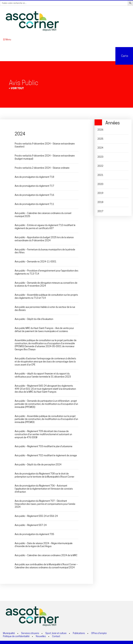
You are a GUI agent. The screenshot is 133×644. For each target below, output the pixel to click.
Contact (56, 636)
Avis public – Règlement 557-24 (31, 525)
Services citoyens (30, 633)
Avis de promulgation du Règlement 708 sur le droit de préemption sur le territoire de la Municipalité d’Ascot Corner (44, 475)
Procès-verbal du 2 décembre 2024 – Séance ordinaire (42, 167)
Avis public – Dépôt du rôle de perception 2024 (38, 464)
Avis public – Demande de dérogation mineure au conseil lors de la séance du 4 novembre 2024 (46, 284)
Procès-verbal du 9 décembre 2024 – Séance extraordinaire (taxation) (45, 145)
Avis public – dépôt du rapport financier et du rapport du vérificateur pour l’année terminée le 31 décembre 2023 (43, 375)
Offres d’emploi (99, 633)
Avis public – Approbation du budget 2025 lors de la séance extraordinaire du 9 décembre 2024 (44, 238)
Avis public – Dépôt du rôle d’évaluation (34, 319)
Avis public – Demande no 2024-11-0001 (36, 261)
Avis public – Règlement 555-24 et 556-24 (36, 516)
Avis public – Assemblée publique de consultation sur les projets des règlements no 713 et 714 (46, 296)
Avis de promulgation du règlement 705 (34, 534)
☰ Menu (7, 39)
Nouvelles (41, 636)
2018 (100, 202)
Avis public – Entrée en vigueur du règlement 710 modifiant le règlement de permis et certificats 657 (45, 226)
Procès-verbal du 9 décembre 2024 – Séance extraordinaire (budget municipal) (45, 157)
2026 (100, 129)
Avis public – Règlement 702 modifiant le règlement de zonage (46, 455)
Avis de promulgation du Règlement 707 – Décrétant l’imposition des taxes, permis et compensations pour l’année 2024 (45, 504)
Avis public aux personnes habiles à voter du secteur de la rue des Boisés (45, 308)
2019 (100, 193)
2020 (100, 184)
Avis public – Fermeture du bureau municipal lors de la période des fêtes (45, 251)
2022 (100, 166)
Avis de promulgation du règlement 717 (34, 185)
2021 (100, 175)
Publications (79, 633)
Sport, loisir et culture (56, 633)
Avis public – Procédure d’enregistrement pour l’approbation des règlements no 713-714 (46, 272)
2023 (100, 156)
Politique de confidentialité (16, 636)
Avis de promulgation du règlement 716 (34, 195)
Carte (124, 55)
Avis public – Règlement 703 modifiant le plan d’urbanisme (44, 446)
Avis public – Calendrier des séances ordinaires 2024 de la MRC (46, 555)
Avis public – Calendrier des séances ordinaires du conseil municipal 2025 (43, 214)
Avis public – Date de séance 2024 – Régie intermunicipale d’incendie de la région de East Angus (44, 544)
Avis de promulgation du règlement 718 (34, 176)
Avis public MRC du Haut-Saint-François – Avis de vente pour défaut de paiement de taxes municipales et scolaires (44, 329)
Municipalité (9, 633)
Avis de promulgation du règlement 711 (34, 204)
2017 (100, 211)
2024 (100, 147)
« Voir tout (16, 88)
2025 (100, 138)
